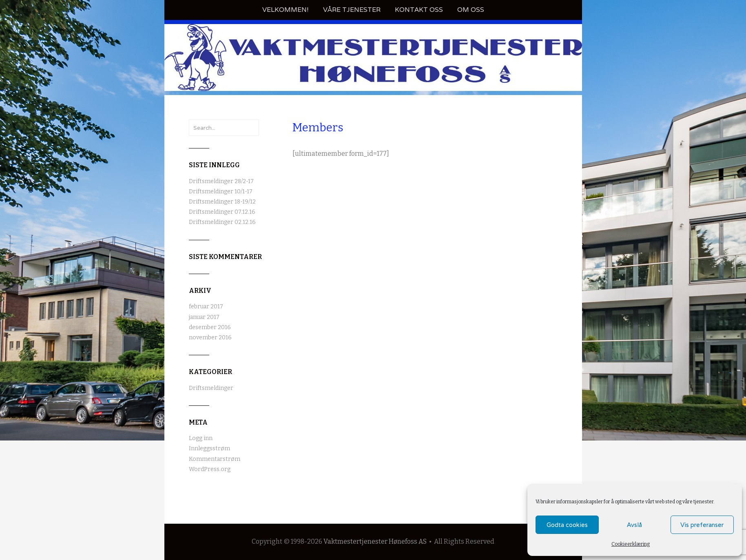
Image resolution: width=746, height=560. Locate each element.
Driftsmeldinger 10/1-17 (221, 191)
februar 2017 (206, 307)
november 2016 (210, 338)
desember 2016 (210, 327)
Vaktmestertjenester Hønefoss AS (375, 541)
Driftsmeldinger (211, 388)
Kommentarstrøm (215, 459)
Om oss (471, 10)
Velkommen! (286, 10)
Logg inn (201, 438)
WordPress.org (210, 469)
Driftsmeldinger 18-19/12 (222, 202)
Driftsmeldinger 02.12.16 (222, 222)
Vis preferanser (702, 525)
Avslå (634, 525)
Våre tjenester (352, 10)
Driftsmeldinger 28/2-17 (221, 181)
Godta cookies (567, 525)
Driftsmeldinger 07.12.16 (222, 212)
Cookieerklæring (631, 544)
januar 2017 (204, 317)
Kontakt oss (419, 10)
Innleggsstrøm (209, 448)
